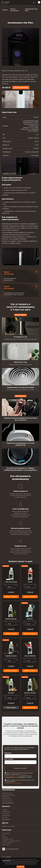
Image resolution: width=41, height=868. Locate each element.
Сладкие (5, 810)
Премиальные (6, 815)
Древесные (6, 814)
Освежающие (6, 812)
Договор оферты (7, 843)
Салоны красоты (7, 801)
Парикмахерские (7, 793)
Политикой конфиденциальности (15, 775)
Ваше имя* (8, 753)
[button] (37, 100)
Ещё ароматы (6, 819)
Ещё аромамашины (8, 803)
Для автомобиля (7, 799)
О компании (6, 833)
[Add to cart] (21, 88)
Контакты (5, 837)
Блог (3, 835)
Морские (5, 817)
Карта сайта (6, 845)
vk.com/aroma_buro (12, 849)
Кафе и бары (6, 797)
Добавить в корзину (11, 598)
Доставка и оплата (8, 839)
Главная (5, 10)
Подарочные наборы (8, 826)
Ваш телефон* (9, 759)
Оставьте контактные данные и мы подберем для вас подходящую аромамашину (19, 748)
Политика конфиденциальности (11, 841)
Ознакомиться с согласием (13, 783)
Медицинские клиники (9, 795)
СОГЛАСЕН (21, 867)
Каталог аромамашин (15, 10)
